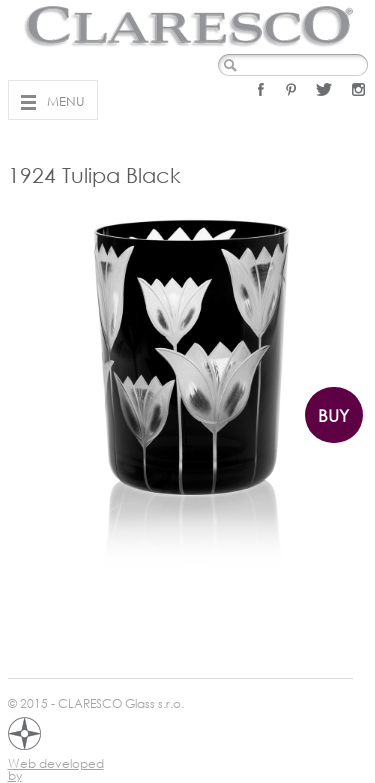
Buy (333, 415)
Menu (66, 101)
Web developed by (56, 766)
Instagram (358, 89)
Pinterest (291, 89)
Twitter (324, 89)
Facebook (261, 89)
